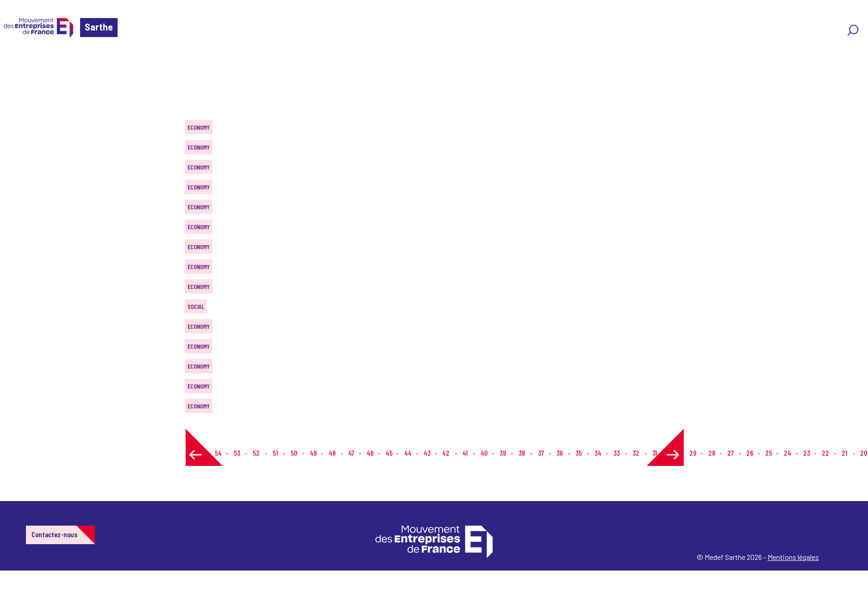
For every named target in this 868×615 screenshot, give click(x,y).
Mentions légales (793, 557)
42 (446, 453)
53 (237, 453)
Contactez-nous (54, 534)
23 (807, 453)
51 (275, 453)
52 (256, 453)
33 (617, 453)
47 (351, 453)
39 (503, 453)
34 (598, 453)
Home (20, 62)
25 (769, 453)
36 (560, 453)
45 (389, 453)
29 (693, 453)
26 (750, 453)
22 (825, 453)
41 (465, 453)
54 (218, 453)
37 (541, 453)
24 (787, 453)
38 (522, 453)
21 (844, 453)
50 (294, 453)
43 (427, 453)
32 (636, 453)
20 (864, 453)
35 (579, 453)
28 (712, 453)
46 (370, 453)
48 (332, 453)
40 (484, 453)
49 (313, 453)
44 (408, 453)
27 (731, 453)
